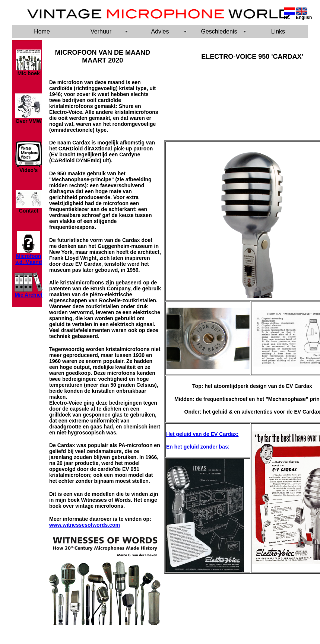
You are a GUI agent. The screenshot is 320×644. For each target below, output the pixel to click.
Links (278, 31)
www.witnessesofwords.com (85, 525)
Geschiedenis (219, 31)
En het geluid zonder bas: (198, 447)
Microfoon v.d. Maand (28, 259)
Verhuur (101, 31)
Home (42, 31)
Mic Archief (28, 295)
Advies (160, 31)
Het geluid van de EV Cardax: (202, 434)
